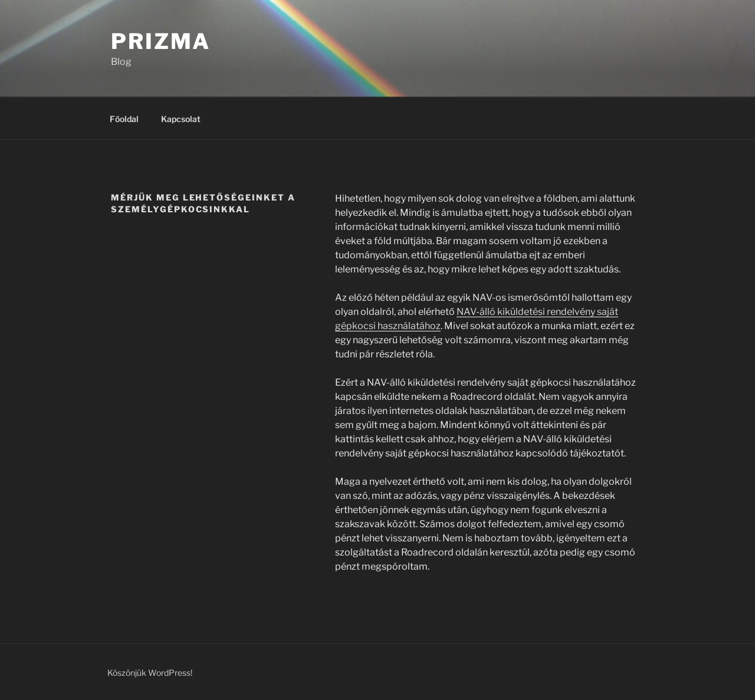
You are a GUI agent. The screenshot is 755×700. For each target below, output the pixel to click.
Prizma (161, 41)
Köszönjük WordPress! (150, 673)
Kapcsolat (181, 119)
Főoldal (124, 119)
